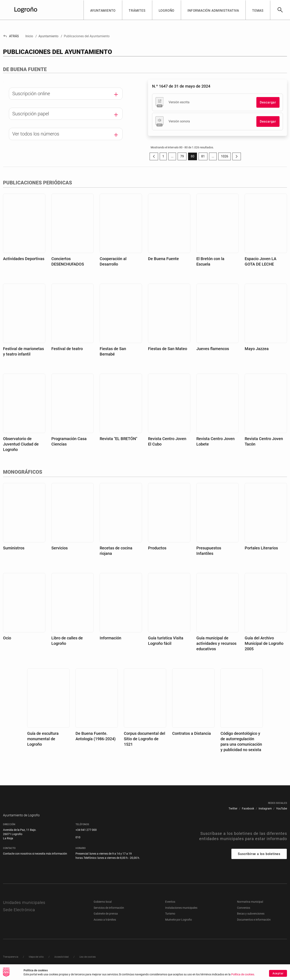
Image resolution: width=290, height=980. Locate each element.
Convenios (244, 914)
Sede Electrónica (19, 916)
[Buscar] (280, 10)
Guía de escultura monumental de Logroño (43, 739)
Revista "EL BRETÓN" (118, 439)
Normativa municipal (250, 908)
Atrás (11, 36)
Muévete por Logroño (179, 926)
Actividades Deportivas (24, 259)
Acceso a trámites (105, 926)
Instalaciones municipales (181, 914)
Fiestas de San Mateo (168, 349)
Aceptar (278, 973)
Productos (157, 548)
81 (204, 157)
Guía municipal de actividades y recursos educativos (216, 643)
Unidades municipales (24, 909)
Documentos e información (254, 926)
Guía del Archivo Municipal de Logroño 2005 (264, 643)
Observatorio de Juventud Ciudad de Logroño (21, 444)
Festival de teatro (67, 349)
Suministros (14, 548)
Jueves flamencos (213, 349)
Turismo (170, 920)
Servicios (60, 548)
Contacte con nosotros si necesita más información (35, 860)
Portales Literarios (261, 548)
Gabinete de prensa (106, 920)
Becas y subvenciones (251, 920)
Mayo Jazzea (257, 349)
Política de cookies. (243, 974)
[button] (103, 10)
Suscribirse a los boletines (259, 860)
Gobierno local (103, 908)
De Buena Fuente (163, 259)
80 (194, 157)
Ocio (7, 638)
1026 (226, 157)
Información (110, 638)
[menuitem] (233, 809)
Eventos (170, 908)
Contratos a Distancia (192, 733)
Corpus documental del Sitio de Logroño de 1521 (144, 739)
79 (183, 157)
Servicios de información (109, 914)
